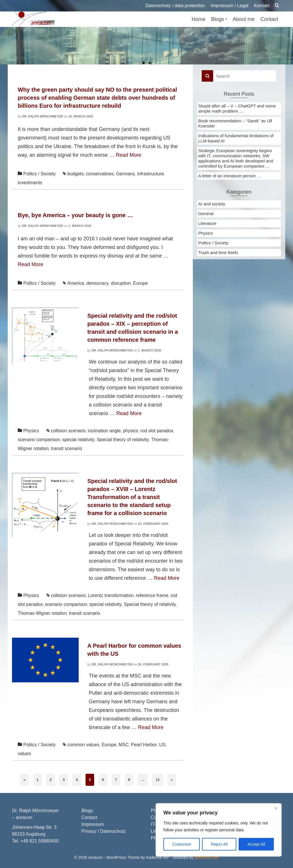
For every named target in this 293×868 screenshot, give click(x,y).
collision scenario (68, 431)
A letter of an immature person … (230, 176)
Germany (126, 174)
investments (30, 183)
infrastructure (150, 174)
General (206, 214)
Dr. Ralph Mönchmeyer (43, 116)
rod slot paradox (157, 431)
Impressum (93, 824)
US (162, 745)
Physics (31, 431)
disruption (121, 283)
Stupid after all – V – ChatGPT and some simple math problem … (237, 108)
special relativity (78, 440)
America (76, 283)
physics (131, 431)
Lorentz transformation (111, 595)
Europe (140, 283)
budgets (75, 174)
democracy (98, 283)
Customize (182, 844)
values (24, 754)
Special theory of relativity (123, 440)
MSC (124, 745)
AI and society (212, 204)
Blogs (87, 811)
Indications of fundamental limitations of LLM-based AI (236, 138)
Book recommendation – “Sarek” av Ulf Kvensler (235, 123)
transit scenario (67, 448)
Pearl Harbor (144, 745)
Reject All (219, 844)
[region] (219, 830)
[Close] (276, 808)
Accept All (256, 844)
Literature (207, 223)
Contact (89, 817)
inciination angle (104, 431)
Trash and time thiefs (218, 253)
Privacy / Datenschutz (104, 831)
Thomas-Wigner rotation (42, 613)
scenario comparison (39, 440)
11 (158, 780)
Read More (129, 155)
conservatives (100, 174)
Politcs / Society (39, 174)
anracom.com (207, 857)
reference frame (152, 595)
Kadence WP (158, 857)
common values (83, 745)
